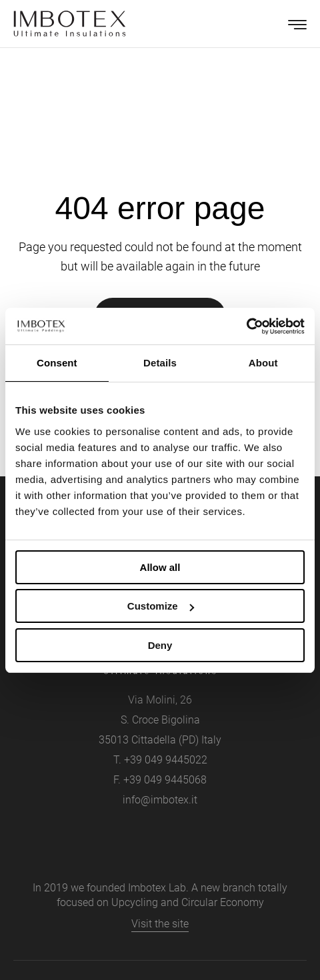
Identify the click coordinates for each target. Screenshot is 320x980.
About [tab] (263, 363)
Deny (160, 645)
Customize (161, 606)
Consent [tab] (57, 363)
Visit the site (160, 924)
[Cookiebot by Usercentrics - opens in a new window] (246, 326)
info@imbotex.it (160, 800)
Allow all (160, 567)
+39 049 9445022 (166, 760)
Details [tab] (160, 363)
